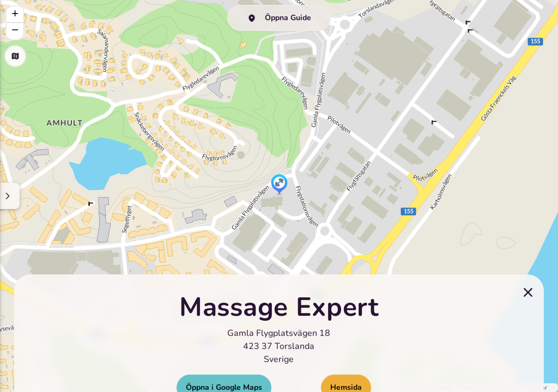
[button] (279, 185)
